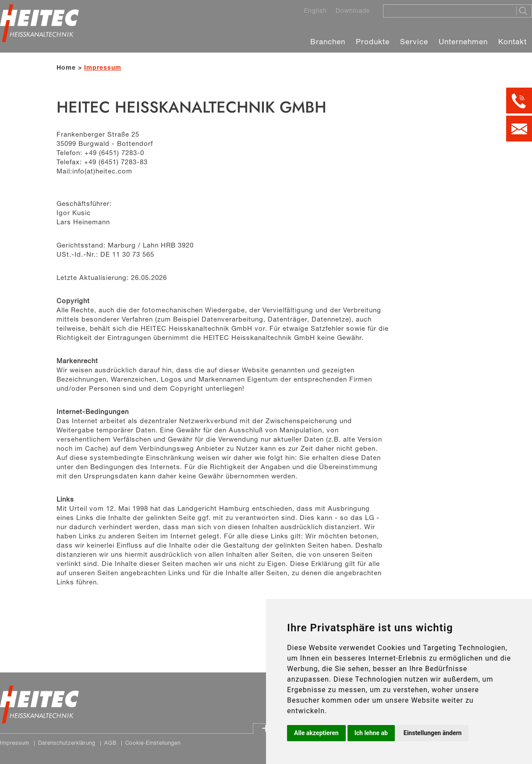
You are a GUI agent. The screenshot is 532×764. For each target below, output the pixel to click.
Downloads (353, 11)
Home (66, 67)
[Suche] (447, 11)
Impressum (15, 743)
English (316, 11)
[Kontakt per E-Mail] (519, 129)
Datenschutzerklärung (67, 743)
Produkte (373, 41)
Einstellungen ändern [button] (433, 733)
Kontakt (512, 41)
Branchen (328, 41)
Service (414, 41)
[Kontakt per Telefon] (519, 101)
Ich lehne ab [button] (371, 733)
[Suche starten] (524, 11)
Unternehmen (463, 41)
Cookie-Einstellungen (153, 743)
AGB (110, 743)
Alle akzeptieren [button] (316, 733)
